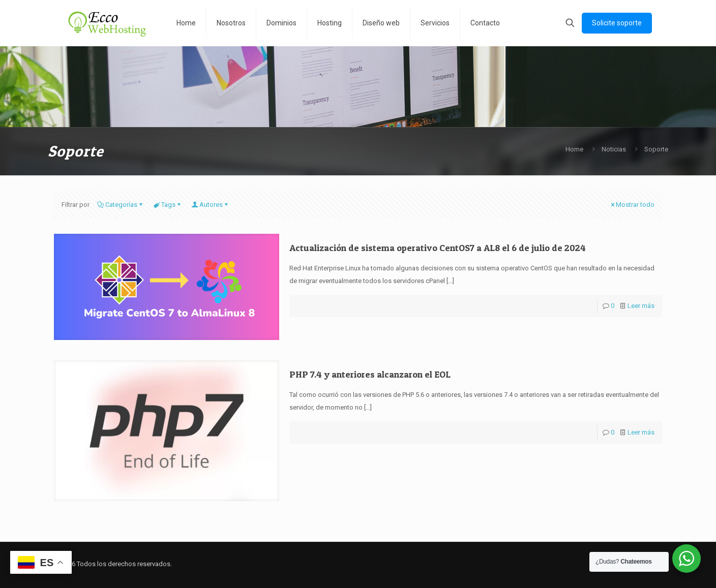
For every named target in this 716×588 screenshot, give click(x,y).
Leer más (641, 306)
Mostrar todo (632, 205)
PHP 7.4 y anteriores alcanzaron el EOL (370, 374)
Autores (210, 205)
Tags (168, 205)
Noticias (614, 149)
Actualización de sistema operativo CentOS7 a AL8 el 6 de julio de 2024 (438, 248)
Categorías (121, 205)
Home (574, 149)
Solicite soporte (617, 23)
